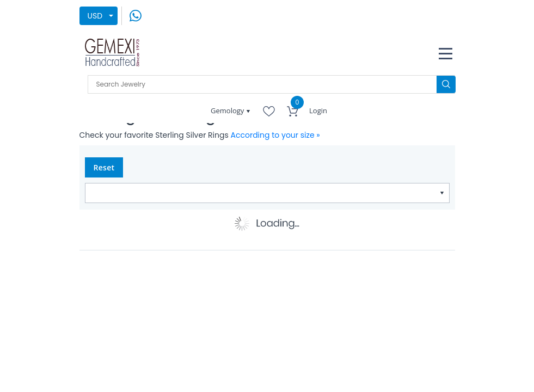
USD (95, 16)
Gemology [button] (228, 111)
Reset (104, 167)
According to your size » (275, 135)
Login (318, 111)
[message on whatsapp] (136, 15)
